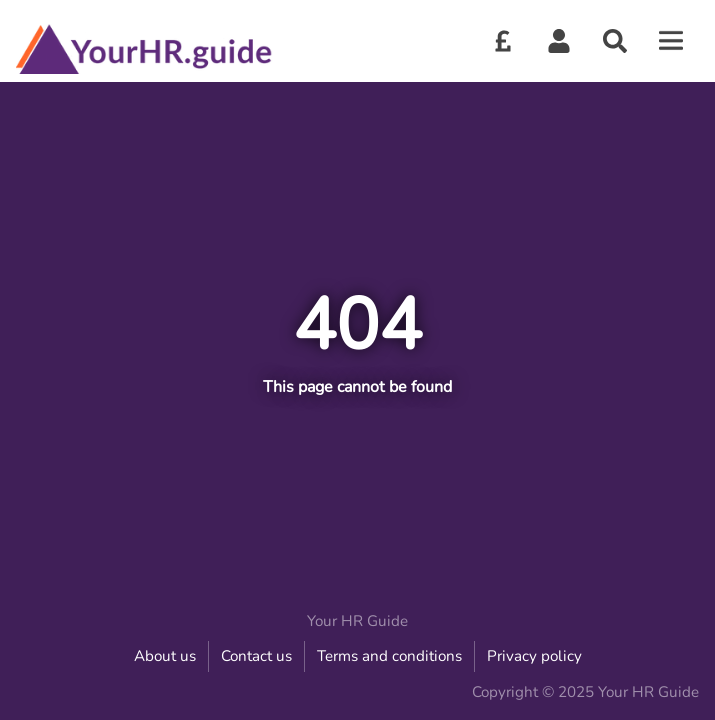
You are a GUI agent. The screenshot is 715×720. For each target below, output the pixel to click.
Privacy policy (534, 656)
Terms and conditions (389, 656)
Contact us (256, 656)
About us (165, 656)
